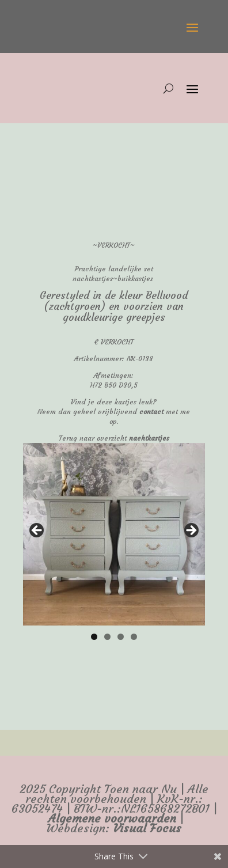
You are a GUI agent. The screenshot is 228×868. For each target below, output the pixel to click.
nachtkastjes (149, 438)
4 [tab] (134, 637)
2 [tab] (107, 637)
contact (151, 412)
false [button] (37, 531)
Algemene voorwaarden (112, 818)
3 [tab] (121, 637)
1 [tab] (94, 637)
